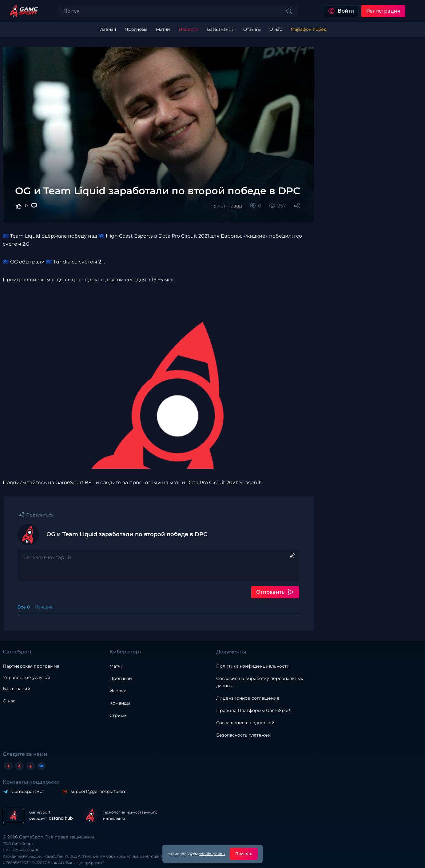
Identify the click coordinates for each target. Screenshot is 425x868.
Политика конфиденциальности (253, 666)
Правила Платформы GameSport (254, 710)
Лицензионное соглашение (248, 698)
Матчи (117, 666)
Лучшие (44, 607)
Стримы (119, 715)
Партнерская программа (31, 666)
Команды (120, 703)
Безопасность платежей (244, 735)
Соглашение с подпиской (245, 723)
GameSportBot (28, 791)
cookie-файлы (212, 854)
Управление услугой (27, 678)
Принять (244, 854)
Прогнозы (121, 678)
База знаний (17, 689)
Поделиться (40, 515)
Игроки (118, 691)
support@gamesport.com (99, 791)
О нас (9, 701)
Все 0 (24, 607)
